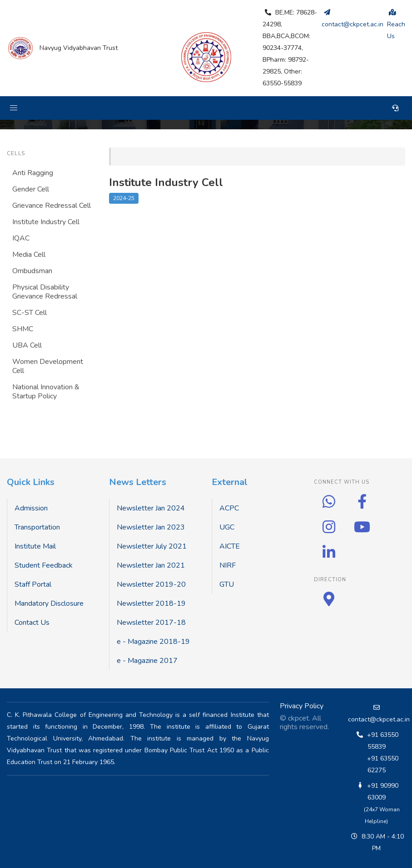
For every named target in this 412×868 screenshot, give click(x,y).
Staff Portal (33, 584)
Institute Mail (35, 546)
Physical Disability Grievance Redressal (45, 292)
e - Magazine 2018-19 (153, 642)
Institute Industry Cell (46, 222)
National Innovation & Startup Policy (46, 392)
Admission (31, 508)
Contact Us (32, 623)
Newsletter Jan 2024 (151, 508)
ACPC (229, 508)
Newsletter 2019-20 (151, 584)
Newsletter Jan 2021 (151, 565)
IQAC (21, 238)
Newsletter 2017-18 (151, 623)
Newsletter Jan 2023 (151, 527)
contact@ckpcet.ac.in (379, 719)
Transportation (37, 527)
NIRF (228, 565)
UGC (227, 527)
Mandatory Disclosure (49, 603)
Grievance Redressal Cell (52, 206)
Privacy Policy (302, 706)
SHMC (23, 329)
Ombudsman (32, 271)
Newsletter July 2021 (152, 546)
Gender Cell (31, 189)
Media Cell (29, 255)
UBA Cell (27, 345)
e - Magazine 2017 (147, 661)
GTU (227, 584)
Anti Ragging (33, 173)
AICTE (230, 546)
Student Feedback (44, 565)
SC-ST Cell (30, 313)
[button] (14, 108)
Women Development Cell (48, 366)
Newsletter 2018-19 (151, 603)
